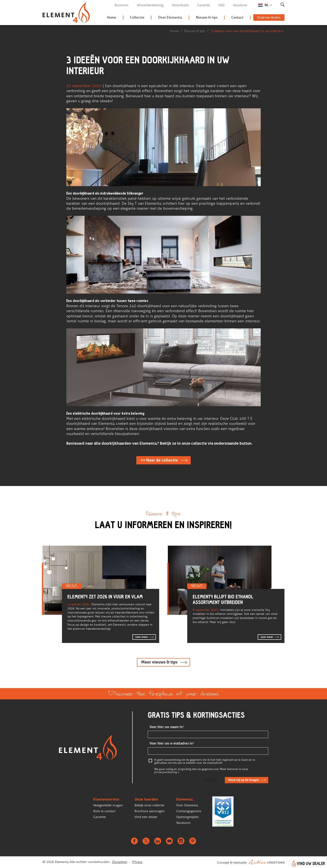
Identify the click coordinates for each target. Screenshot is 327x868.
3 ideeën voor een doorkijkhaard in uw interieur (247, 31)
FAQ (221, 5)
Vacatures (240, 5)
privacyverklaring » (167, 772)
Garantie (204, 5)
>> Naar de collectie (159, 460)
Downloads (180, 5)
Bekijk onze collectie (149, 805)
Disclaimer (120, 862)
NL (267, 5)
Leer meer (142, 637)
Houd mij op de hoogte (243, 780)
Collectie (137, 17)
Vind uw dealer (269, 17)
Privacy (137, 862)
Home (112, 17)
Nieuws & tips (207, 17)
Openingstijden (187, 817)
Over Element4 (170, 17)
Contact (237, 17)
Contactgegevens (189, 811)
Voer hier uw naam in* (167, 727)
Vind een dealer (146, 817)
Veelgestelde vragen (108, 805)
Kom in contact (104, 811)
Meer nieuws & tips (159, 662)
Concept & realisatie (251, 862)
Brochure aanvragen (150, 811)
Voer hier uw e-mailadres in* (172, 743)
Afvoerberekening (150, 5)
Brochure (121, 5)
